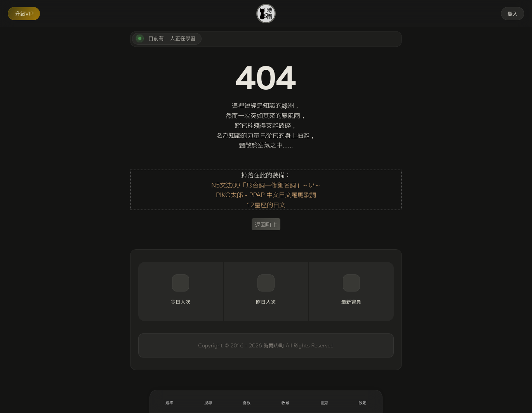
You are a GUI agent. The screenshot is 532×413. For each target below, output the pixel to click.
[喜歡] (247, 401)
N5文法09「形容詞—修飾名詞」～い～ (266, 185)
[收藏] (285, 401)
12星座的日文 (266, 205)
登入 (513, 13)
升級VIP (24, 13)
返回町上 (266, 224)
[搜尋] (208, 401)
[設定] (363, 401)
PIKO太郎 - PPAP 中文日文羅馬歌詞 (266, 194)
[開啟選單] (169, 401)
